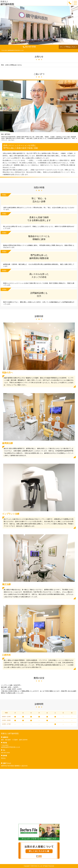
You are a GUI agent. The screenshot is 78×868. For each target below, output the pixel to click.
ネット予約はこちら (69, 47)
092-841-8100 (29, 47)
